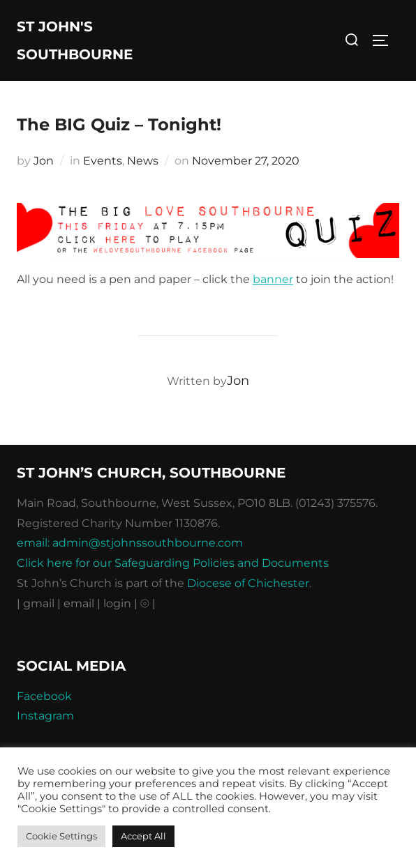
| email (77, 603)
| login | (117, 603)
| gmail (37, 603)
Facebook (44, 696)
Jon (44, 161)
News (143, 161)
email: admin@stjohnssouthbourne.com (130, 543)
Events (103, 161)
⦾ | (148, 603)
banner (273, 279)
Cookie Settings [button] (61, 836)
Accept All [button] (143, 836)
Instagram (45, 716)
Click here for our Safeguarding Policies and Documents (173, 563)
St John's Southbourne (75, 40)
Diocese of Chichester (248, 583)
